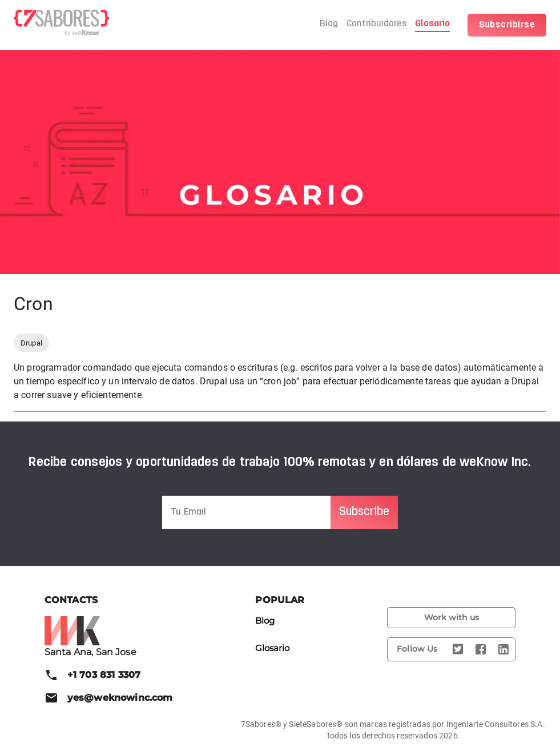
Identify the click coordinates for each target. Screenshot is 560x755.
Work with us (451, 618)
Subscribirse (507, 25)
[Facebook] (481, 649)
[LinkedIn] (503, 649)
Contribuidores (376, 24)
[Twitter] (458, 649)
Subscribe (364, 512)
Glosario (432, 24)
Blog (329, 24)
